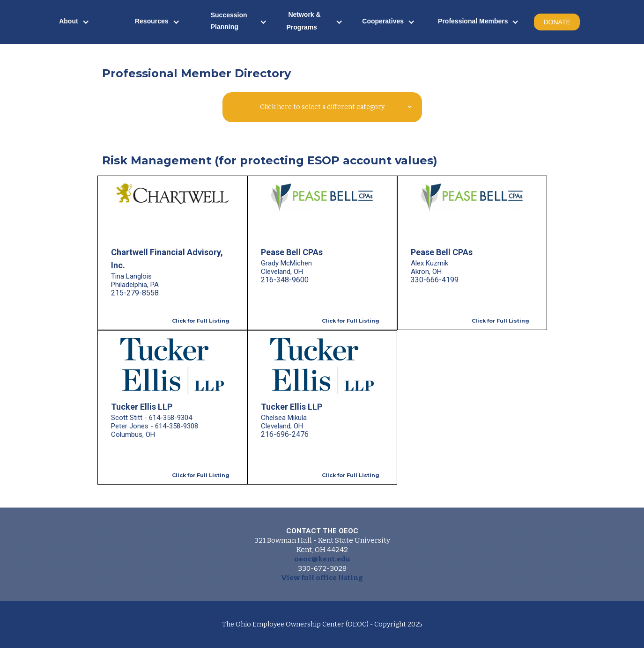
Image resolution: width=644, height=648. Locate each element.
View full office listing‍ (322, 578)
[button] (74, 22)
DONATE (557, 22)
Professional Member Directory (196, 73)
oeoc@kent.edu (322, 559)
